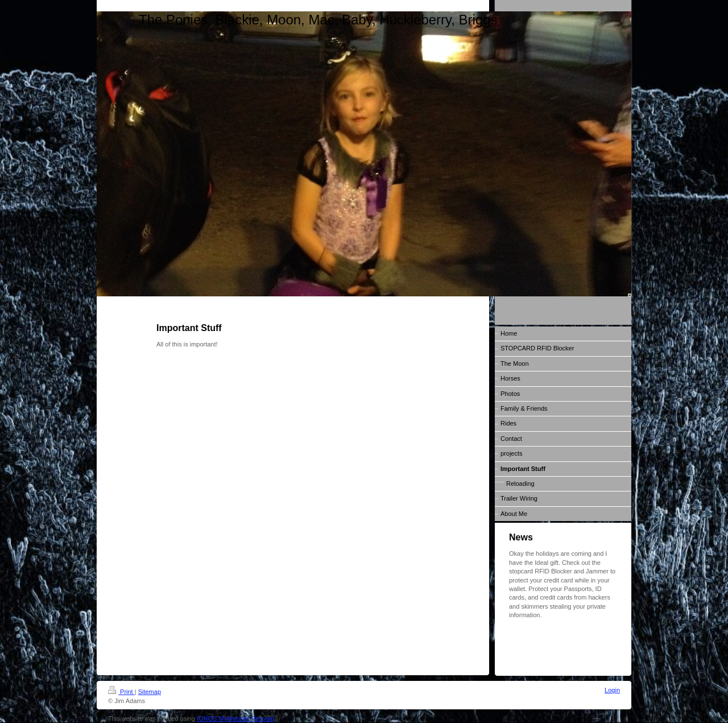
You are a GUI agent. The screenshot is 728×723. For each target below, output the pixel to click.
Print (121, 692)
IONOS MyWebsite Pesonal (235, 718)
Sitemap (150, 692)
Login (612, 690)
